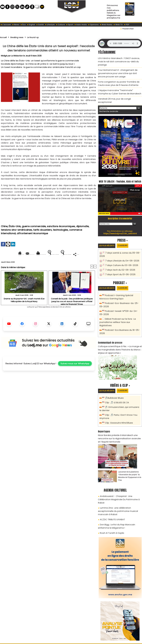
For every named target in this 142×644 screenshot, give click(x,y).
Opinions (93, 25)
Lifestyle (50, 25)
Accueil (4, 37)
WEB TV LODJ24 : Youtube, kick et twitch (120, 172)
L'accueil (6, 25)
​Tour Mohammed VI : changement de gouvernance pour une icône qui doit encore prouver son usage (118, 68)
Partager (65, 263)
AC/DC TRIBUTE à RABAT (111, 493)
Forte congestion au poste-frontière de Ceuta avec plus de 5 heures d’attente (119, 77)
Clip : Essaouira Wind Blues (117, 407)
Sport (70, 25)
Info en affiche (70, 316)
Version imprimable (50, 254)
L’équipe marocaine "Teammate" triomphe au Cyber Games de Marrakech (119, 84)
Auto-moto (81, 25)
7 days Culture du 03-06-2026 (120, 258)
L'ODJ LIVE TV (88, 628)
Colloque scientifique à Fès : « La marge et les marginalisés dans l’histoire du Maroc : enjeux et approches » (120, 336)
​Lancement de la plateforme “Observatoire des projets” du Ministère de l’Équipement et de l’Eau (130, 458)
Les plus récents (108, 239)
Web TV (118, 25)
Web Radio (106, 25)
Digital (31, 25)
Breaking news (20, 37)
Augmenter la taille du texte (80, 254)
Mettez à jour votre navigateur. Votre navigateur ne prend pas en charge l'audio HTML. (124, 43)
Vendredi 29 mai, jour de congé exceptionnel (118, 91)
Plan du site (64, 641)
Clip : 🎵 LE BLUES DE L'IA (116, 388)
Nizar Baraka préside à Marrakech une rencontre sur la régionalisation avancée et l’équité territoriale (120, 422)
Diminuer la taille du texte (42, 263)
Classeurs (126, 239)
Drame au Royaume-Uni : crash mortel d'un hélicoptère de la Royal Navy (24, 309)
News (16, 25)
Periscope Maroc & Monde (48, 316)
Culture (60, 25)
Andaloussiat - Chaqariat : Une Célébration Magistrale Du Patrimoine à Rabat (118, 480)
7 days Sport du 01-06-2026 (118, 266)
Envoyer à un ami (25, 254)
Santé (40, 25)
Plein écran (136, 183)
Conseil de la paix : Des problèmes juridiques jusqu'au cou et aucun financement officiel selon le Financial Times (72, 310)
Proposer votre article (53, 628)
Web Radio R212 (124, 629)
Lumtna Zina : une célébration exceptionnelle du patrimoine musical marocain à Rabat (119, 487)
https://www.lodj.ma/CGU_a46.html (120, 226)
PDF (127, 25)
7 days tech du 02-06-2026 (118, 262)
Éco (23, 25)
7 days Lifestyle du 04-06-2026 (120, 253)
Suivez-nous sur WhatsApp (75, 373)
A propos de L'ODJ (18, 628)
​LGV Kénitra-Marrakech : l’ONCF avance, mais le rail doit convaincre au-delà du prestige (120, 59)
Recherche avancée (107, 99)
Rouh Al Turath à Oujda (110, 505)
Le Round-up (39, 37)
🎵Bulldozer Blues (113, 384)
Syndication (77, 641)
